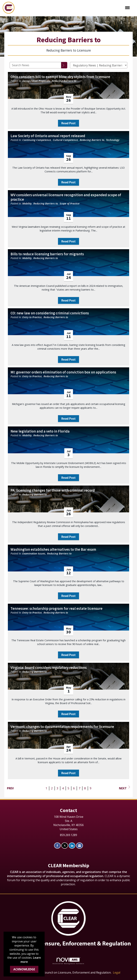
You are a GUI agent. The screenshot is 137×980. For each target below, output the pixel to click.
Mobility (27, 203)
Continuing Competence (37, 140)
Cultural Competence (65, 140)
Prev (10, 788)
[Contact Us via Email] (79, 846)
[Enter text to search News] (35, 65)
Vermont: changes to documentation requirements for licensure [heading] (62, 727)
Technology (113, 140)
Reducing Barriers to (64, 81)
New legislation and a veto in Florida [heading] (40, 431)
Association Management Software (68, 961)
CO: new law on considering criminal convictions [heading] (50, 313)
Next (125, 788)
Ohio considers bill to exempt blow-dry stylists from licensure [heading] (60, 77)
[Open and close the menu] (74, 8)
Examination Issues (34, 553)
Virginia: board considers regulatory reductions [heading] (49, 668)
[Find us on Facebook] (57, 846)
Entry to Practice (32, 317)
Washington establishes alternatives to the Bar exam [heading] (53, 550)
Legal (117, 972)
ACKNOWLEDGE (24, 969)
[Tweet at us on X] (65, 846)
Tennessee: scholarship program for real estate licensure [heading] (56, 609)
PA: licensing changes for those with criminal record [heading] (53, 490)
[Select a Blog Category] (99, 65)
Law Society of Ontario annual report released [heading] (48, 136)
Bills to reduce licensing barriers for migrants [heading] (47, 254)
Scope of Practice (70, 203)
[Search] (64, 65)
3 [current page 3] (57, 788)
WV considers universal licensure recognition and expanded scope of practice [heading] (66, 197)
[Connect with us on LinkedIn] (72, 846)
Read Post (68, 123)
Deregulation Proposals (36, 81)
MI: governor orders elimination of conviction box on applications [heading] (63, 372)
